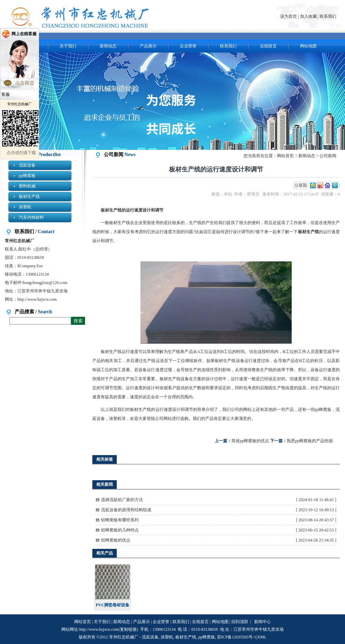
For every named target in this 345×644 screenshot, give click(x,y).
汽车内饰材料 (31, 217)
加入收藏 (308, 16)
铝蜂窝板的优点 (116, 540)
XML (262, 637)
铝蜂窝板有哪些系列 (120, 520)
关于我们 (68, 46)
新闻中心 (262, 622)
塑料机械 (27, 186)
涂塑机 (25, 207)
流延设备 (27, 165)
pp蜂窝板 (27, 176)
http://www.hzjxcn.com (37, 299)
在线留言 (268, 46)
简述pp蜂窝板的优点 (250, 441)
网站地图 (308, 46)
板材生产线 (29, 197)
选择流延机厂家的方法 (122, 500)
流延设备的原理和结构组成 (126, 510)
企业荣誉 (188, 46)
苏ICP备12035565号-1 (237, 637)
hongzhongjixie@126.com (45, 283)
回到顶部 (240, 622)
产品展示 (148, 46)
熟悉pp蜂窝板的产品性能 (310, 441)
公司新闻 (328, 156)
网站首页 (285, 156)
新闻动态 (108, 46)
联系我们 (328, 16)
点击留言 (25, 83)
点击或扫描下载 (21, 153)
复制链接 (128, 629)
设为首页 (289, 16)
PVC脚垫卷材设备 (113, 605)
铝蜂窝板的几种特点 (120, 530)
